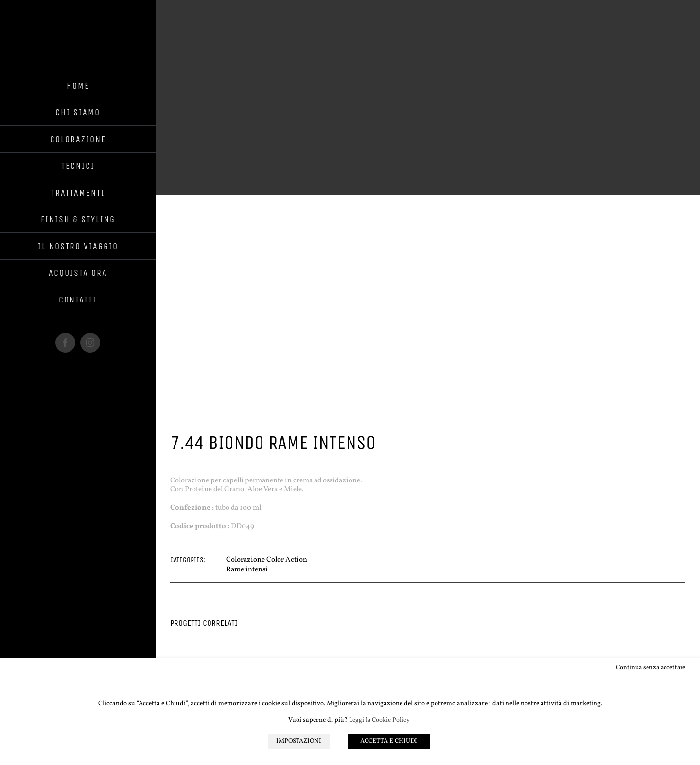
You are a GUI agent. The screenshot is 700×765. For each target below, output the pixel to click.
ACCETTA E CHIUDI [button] (390, 741)
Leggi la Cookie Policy (379, 721)
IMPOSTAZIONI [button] (299, 741)
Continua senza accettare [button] (651, 668)
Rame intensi (247, 570)
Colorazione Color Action (267, 560)
